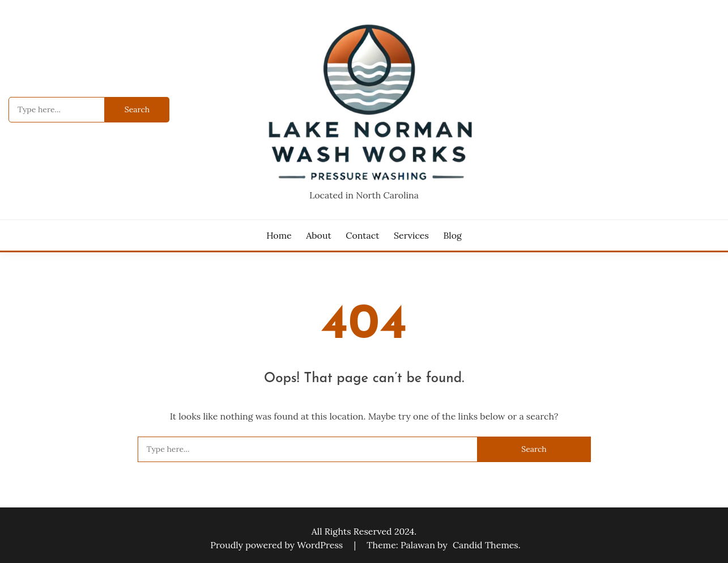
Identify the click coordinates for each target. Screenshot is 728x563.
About (318, 235)
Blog (452, 235)
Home (279, 235)
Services (411, 235)
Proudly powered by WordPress (278, 545)
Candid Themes (486, 545)
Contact (362, 235)
